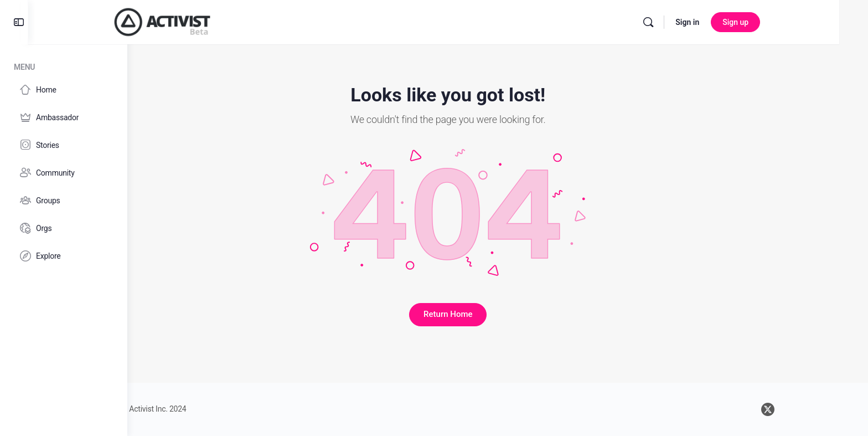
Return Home (498, 314)
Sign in (751, 22)
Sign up (800, 22)
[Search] (712, 22)
